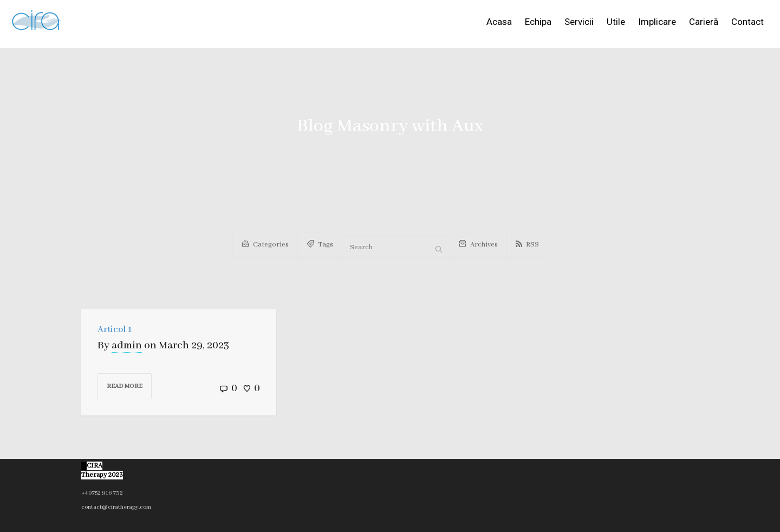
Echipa (538, 22)
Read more (125, 386)
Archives (478, 243)
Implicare (657, 22)
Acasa (499, 22)
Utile (616, 22)
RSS (527, 245)
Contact (747, 22)
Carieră (704, 22)
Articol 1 (115, 330)
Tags (320, 243)
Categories (265, 243)
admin (127, 345)
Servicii (579, 22)
